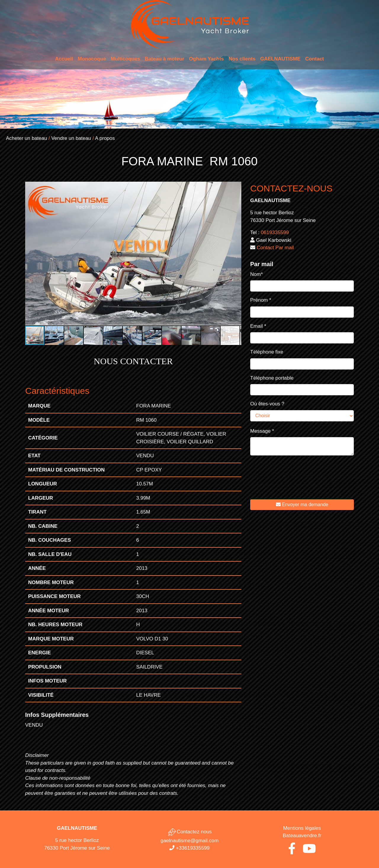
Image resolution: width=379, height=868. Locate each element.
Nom (257, 274)
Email (258, 326)
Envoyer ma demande (302, 505)
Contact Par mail (275, 248)
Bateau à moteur (164, 59)
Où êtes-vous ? (267, 404)
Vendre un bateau (71, 138)
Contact (315, 59)
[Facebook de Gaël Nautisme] (292, 851)
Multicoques (125, 59)
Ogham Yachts (206, 59)
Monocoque (92, 59)
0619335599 (275, 232)
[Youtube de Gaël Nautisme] (309, 851)
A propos (105, 138)
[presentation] (295, 482)
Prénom (261, 300)
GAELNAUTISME (280, 59)
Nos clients (242, 59)
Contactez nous (189, 832)
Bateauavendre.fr (302, 836)
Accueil (64, 59)
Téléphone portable (272, 378)
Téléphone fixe (267, 352)
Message (262, 431)
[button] (236, 187)
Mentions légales (302, 828)
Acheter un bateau (27, 138)
